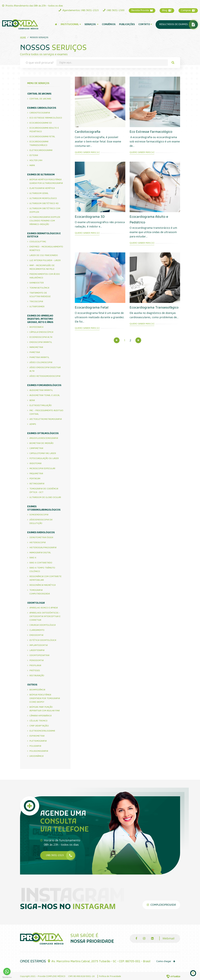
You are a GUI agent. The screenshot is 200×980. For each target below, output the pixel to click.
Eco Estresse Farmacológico (46, 118)
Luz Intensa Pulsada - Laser (45, 261)
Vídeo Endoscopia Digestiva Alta (45, 369)
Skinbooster (37, 283)
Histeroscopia (37, 543)
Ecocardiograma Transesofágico (39, 144)
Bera (32, 401)
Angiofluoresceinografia (44, 438)
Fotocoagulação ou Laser (44, 459)
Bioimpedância (37, 690)
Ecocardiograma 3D (41, 123)
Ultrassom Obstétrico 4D (44, 204)
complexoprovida (161, 904)
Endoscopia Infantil (41, 342)
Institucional (71, 25)
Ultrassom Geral (39, 193)
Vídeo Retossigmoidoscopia (45, 376)
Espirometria (37, 736)
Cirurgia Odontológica (42, 625)
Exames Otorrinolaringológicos (44, 508)
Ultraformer (37, 307)
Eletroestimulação (41, 406)
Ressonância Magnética (42, 585)
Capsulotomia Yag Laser (43, 453)
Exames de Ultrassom (41, 175)
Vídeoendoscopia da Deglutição (41, 522)
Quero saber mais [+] (87, 153)
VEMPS (33, 424)
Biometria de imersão (41, 443)
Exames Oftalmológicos (43, 434)
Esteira (34, 155)
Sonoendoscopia (39, 515)
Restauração (37, 676)
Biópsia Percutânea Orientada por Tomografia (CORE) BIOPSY (45, 699)
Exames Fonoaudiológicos (44, 385)
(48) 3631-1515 (61, 855)
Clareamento (37, 630)
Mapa (32, 166)
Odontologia (36, 603)
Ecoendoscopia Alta (41, 337)
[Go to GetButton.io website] (7, 977)
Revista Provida (142, 11)
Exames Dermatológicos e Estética (44, 235)
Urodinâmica (36, 756)
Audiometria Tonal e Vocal (45, 395)
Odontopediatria (39, 656)
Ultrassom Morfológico (43, 198)
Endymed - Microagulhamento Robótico (46, 249)
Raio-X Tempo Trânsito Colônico (42, 570)
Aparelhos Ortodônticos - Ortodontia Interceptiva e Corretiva (45, 617)
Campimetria (36, 448)
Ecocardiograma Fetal (42, 137)
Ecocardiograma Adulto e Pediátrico (44, 130)
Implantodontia (39, 645)
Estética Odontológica (43, 640)
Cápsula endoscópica (41, 332)
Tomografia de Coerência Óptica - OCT (44, 491)
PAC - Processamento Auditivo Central (46, 412)
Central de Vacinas (39, 94)
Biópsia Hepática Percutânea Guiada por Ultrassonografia (46, 182)
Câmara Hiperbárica (40, 716)
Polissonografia (39, 751)
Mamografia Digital (40, 553)
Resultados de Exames (179, 25)
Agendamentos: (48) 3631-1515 (79, 10)
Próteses (35, 671)
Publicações (127, 25)
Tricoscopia (36, 302)
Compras (188, 10)
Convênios (109, 25)
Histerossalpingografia (43, 548)
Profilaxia (35, 666)
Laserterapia (37, 650)
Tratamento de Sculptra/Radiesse (40, 295)
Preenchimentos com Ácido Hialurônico (45, 276)
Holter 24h (36, 161)
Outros (32, 685)
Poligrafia (35, 746)
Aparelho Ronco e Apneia (44, 608)
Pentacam (35, 479)
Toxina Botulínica (39, 288)
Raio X (33, 558)
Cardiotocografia (40, 113)
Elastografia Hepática (42, 188)
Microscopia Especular (42, 469)
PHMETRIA (35, 352)
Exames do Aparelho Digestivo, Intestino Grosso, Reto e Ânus (40, 319)
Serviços (91, 25)
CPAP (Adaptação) (39, 726)
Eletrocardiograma (41, 150)
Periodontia (36, 661)
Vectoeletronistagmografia (46, 419)
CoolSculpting (38, 242)
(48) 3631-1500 (114, 10)
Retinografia (37, 484)
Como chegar (167, 961)
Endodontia (36, 635)
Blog (167, 10)
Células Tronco (38, 721)
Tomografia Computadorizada (40, 592)
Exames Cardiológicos (42, 108)
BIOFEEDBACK (36, 327)
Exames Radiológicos (41, 533)
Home (23, 38)
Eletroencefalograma (42, 731)
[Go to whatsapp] (7, 971)
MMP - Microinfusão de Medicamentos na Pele (42, 267)
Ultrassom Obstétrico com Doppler (45, 210)
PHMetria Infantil (39, 358)
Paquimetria (36, 474)
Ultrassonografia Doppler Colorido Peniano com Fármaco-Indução (45, 221)
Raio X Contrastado (41, 563)
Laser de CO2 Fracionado (44, 255)
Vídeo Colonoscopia (41, 363)
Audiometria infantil (41, 390)
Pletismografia (38, 741)
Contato (145, 25)
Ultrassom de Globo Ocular (45, 498)
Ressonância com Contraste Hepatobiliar (45, 578)
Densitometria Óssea (41, 538)
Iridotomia (35, 464)
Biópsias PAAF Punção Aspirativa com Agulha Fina (44, 709)
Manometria (36, 347)
